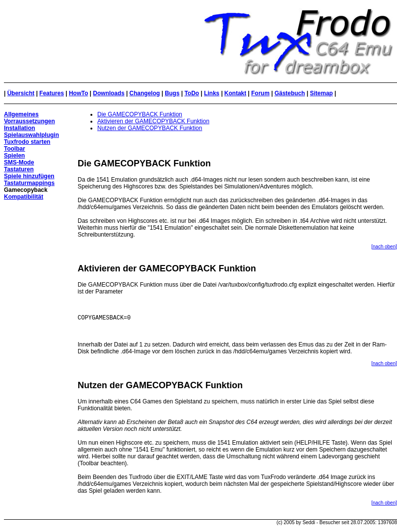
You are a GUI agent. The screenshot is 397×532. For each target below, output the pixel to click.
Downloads (109, 93)
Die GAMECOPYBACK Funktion (140, 114)
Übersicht (21, 93)
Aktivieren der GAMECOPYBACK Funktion (153, 121)
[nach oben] (384, 247)
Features (52, 93)
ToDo (192, 93)
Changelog (144, 93)
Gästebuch (290, 93)
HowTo (78, 93)
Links (212, 93)
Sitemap (322, 93)
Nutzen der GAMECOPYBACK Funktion (150, 128)
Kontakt (236, 93)
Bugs (172, 93)
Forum (260, 93)
